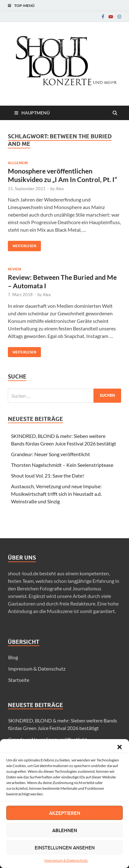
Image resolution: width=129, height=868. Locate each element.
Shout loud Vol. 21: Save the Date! (48, 475)
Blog (13, 657)
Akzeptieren (65, 813)
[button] (120, 747)
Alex (60, 189)
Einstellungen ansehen (65, 848)
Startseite (19, 680)
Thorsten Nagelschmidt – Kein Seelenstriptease (62, 465)
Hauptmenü (36, 113)
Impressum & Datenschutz (66, 860)
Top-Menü (24, 6)
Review (14, 269)
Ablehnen (65, 830)
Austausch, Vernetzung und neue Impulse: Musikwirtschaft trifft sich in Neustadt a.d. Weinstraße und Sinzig (56, 494)
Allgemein (18, 163)
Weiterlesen (22, 244)
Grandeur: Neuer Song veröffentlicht (50, 454)
